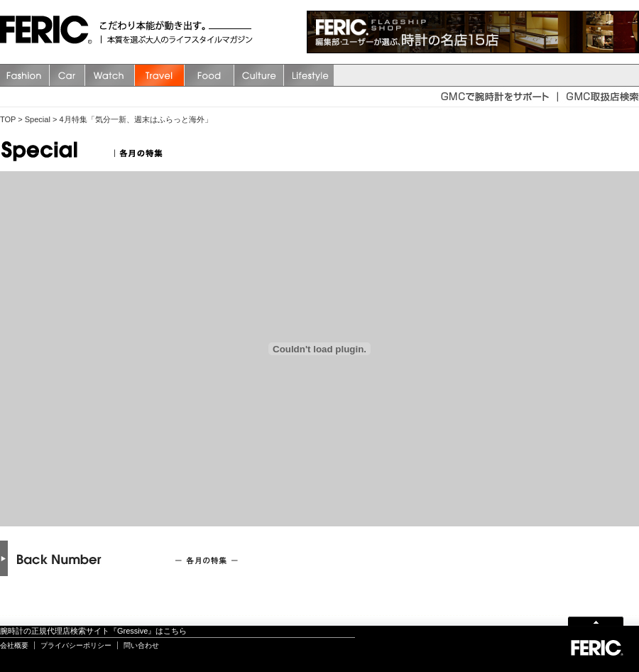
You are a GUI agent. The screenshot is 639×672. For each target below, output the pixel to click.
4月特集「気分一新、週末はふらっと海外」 (135, 119)
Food (209, 75)
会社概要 (14, 645)
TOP (8, 119)
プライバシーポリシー (76, 645)
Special (38, 119)
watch (110, 75)
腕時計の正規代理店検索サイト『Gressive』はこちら (93, 631)
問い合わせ (141, 645)
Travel (160, 75)
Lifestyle (309, 75)
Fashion (25, 75)
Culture (259, 75)
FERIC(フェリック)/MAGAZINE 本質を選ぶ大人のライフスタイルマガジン (50, 32)
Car (67, 75)
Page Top (596, 620)
